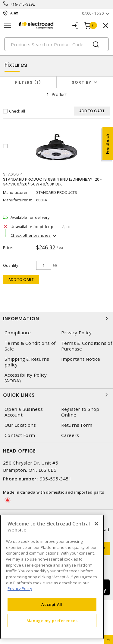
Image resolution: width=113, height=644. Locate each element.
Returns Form (77, 425)
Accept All (52, 604)
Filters (28, 82)
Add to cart (21, 280)
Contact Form (20, 435)
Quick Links (56, 395)
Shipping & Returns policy (27, 362)
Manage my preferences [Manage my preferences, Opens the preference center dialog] (52, 621)
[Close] (96, 524)
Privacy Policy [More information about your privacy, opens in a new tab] (20, 588)
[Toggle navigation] (8, 25)
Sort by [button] (82, 82)
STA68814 (13, 174)
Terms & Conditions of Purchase (87, 346)
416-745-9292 (23, 4)
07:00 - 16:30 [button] (93, 13)
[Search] (56, 44)
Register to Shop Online (80, 412)
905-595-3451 (56, 479)
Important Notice (81, 359)
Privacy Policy (77, 333)
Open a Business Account (24, 412)
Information (56, 318)
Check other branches (31, 235)
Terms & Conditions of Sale (30, 346)
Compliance (18, 333)
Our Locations (20, 425)
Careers (70, 435)
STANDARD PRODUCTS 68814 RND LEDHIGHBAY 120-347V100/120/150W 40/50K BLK (52, 182)
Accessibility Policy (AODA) (26, 378)
